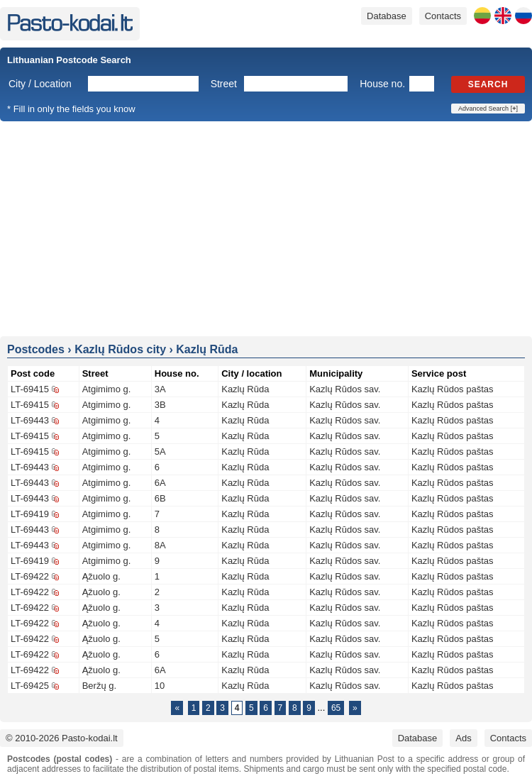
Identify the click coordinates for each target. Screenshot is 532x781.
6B (160, 498)
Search (488, 84)
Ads (463, 738)
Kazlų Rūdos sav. (345, 389)
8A (160, 545)
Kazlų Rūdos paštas (453, 389)
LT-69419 (30, 514)
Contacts (443, 16)
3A (160, 389)
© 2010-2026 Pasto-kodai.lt (62, 738)
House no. (382, 84)
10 (160, 686)
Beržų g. (99, 686)
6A (160, 483)
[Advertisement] (266, 228)
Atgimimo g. (107, 389)
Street (224, 84)
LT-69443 (30, 420)
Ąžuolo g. (101, 576)
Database (387, 16)
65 (336, 708)
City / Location (40, 84)
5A (160, 452)
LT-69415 (30, 389)
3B (160, 405)
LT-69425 (30, 686)
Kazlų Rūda (245, 389)
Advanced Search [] (488, 109)
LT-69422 (30, 576)
